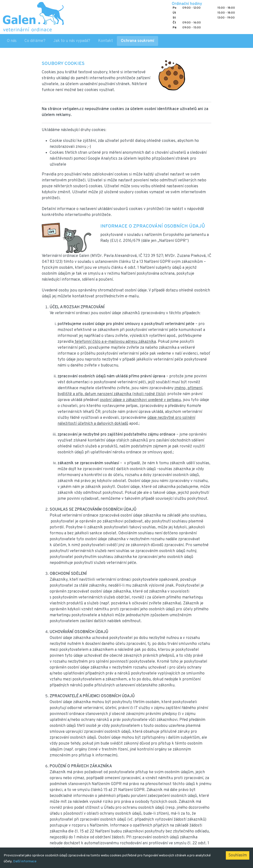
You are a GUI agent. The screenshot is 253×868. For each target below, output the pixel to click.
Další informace (25, 861)
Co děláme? (35, 41)
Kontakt (105, 41)
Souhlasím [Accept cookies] (238, 855)
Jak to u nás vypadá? (72, 41)
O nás (12, 41)
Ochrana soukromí (137, 41)
